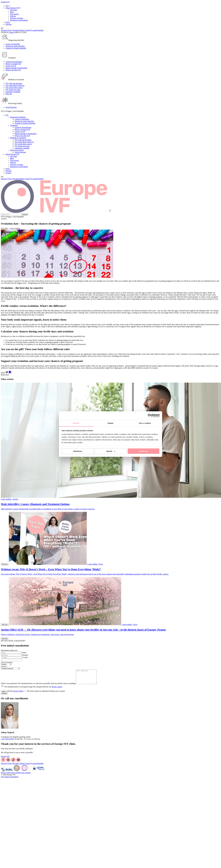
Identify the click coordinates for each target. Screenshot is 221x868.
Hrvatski (16, 30)
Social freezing (11, 107)
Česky (10, 30)
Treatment (14, 125)
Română (40, 30)
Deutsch (4, 30)
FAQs (8, 22)
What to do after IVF (13, 70)
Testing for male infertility (15, 46)
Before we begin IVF (13, 64)
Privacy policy (57, 689)
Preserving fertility (17, 150)
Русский (34, 30)
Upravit (111, 451)
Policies (13, 16)
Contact (11, 32)
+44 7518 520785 (7, 742)
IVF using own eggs (13, 90)
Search (25, 215)
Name (24, 653)
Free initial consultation (10, 780)
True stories (14, 14)
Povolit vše (143, 451)
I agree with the (33, 694)
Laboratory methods (13, 92)
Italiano (22, 30)
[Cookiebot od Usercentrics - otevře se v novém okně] (150, 416)
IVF (7, 6)
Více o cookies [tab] (145, 423)
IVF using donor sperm (14, 88)
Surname (25, 655)
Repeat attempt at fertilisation (16, 68)
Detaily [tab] (110, 423)
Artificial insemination (14, 62)
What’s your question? (9, 686)
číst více (5, 564)
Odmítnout (78, 451)
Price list (9, 94)
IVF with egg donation (14, 83)
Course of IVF (11, 66)
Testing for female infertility (16, 48)
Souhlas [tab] (76, 423)
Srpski (28, 30)
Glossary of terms (17, 18)
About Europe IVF (12, 8)
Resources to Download (19, 20)
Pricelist (8, 24)
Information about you (9, 650)
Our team (14, 10)
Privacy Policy (18, 694)
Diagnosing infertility (18, 117)
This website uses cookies (21, 775)
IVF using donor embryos (15, 86)
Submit (4, 696)
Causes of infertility (13, 44)
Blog (12, 12)
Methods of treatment (18, 138)
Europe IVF (5, 2)
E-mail (25, 657)
